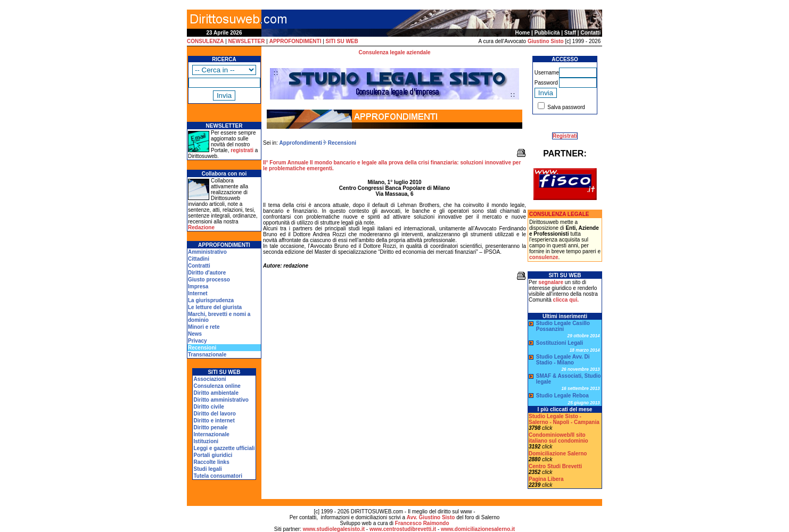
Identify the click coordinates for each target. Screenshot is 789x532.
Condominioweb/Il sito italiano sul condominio (558, 438)
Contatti (590, 33)
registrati (242, 150)
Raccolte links (211, 462)
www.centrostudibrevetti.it (403, 529)
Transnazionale (207, 355)
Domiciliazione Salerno (558, 454)
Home (523, 33)
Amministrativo (207, 252)
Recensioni (341, 143)
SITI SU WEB (342, 41)
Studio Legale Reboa (562, 396)
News (195, 334)
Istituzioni (206, 441)
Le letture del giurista (215, 307)
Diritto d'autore (207, 273)
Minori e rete (204, 327)
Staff (570, 33)
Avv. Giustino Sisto (431, 517)
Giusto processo (209, 280)
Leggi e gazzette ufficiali (224, 448)
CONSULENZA (205, 41)
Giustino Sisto (546, 41)
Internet (198, 293)
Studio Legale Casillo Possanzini (563, 326)
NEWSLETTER (247, 41)
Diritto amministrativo (221, 400)
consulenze (544, 257)
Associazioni (209, 379)
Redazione (201, 227)
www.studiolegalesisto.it (334, 529)
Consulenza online (217, 386)
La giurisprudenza (211, 300)
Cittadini (199, 259)
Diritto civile (208, 407)
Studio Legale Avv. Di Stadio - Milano (563, 360)
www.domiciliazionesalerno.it (478, 529)
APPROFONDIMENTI (295, 41)
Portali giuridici (213, 455)
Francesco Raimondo (422, 523)
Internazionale (211, 434)
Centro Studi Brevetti (555, 466)
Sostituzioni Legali (560, 343)
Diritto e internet (214, 421)
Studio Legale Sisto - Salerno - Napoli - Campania (564, 419)
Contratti (199, 266)
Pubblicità (547, 33)
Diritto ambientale (216, 393)
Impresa (198, 286)
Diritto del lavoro (214, 414)
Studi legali (207, 469)
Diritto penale (210, 427)
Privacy (198, 341)
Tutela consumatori (218, 476)
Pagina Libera (546, 479)
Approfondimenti (301, 143)
